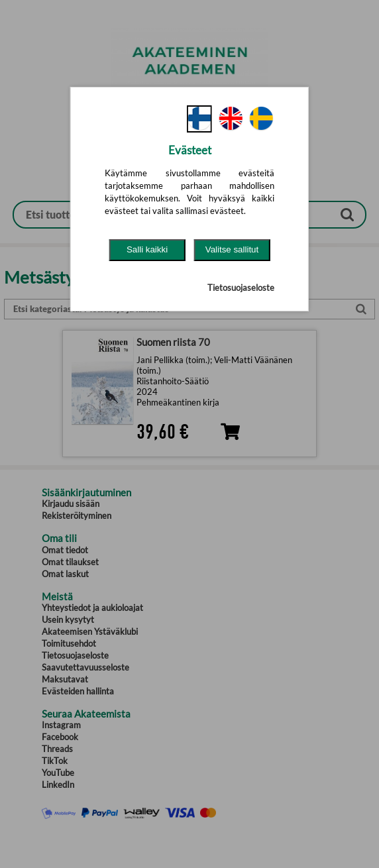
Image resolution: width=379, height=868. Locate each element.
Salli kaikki (147, 249)
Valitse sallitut (232, 249)
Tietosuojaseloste (241, 288)
